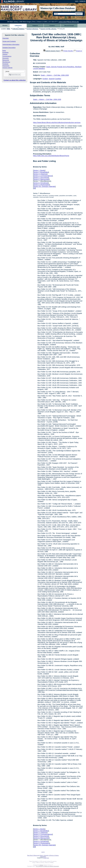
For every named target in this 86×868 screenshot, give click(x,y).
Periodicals (5, 64)
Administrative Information (11, 44)
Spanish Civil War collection (48, 29)
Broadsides (6, 52)
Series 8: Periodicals (41, 183)
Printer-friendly (68, 51)
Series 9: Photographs (41, 185)
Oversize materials (8, 68)
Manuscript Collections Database (58, 8)
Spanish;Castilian (55, 79)
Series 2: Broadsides (41, 172)
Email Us (79, 51)
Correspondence (7, 56)
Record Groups (69, 26)
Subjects (35, 26)
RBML (8, 29)
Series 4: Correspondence (43, 176)
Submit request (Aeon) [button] (52, 51)
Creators (52, 26)
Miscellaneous (6, 62)
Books (4, 51)
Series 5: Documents (41, 178)
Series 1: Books (39, 170)
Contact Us (82, 1)
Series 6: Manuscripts (41, 179)
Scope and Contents (9, 41)
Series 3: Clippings (40, 174)
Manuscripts (6, 60)
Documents (6, 58)
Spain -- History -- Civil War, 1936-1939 (55, 75)
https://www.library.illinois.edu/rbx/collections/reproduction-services (57, 123)
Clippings (5, 54)
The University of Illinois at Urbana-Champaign (47, 866)
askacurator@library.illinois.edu (69, 22)
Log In (77, 1)
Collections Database (18, 29)
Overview (6, 38)
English (45, 79)
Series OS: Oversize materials (44, 186)
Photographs (6, 66)
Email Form (46, 858)
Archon (41, 865)
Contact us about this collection (15, 80)
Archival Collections (32, 29)
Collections (18, 26)
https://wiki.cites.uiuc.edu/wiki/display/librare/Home (51, 156)
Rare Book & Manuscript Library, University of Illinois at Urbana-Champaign (43, 856)
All (34, 188)
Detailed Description (9, 48)
